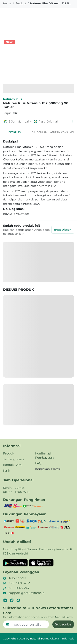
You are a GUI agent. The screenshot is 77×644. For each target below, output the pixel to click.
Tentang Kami (14, 459)
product (21, 3)
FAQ (38, 463)
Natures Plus (12, 99)
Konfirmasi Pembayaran (44, 456)
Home (7, 3)
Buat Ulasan (63, 230)
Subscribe (63, 624)
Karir (7, 471)
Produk (9, 453)
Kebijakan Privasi (48, 469)
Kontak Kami (13, 465)
